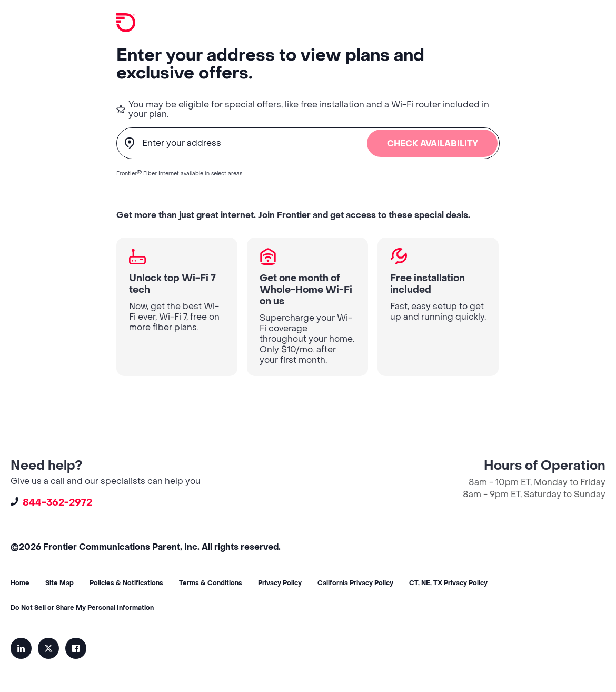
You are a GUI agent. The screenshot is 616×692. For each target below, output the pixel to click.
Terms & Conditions (211, 583)
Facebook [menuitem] (76, 648)
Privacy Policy (280, 583)
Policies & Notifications (126, 583)
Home (20, 583)
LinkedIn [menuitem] (21, 648)
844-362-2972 (51, 503)
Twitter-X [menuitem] (48, 648)
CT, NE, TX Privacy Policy (448, 583)
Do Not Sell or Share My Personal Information (82, 608)
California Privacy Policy (355, 583)
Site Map (59, 583)
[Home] (126, 23)
